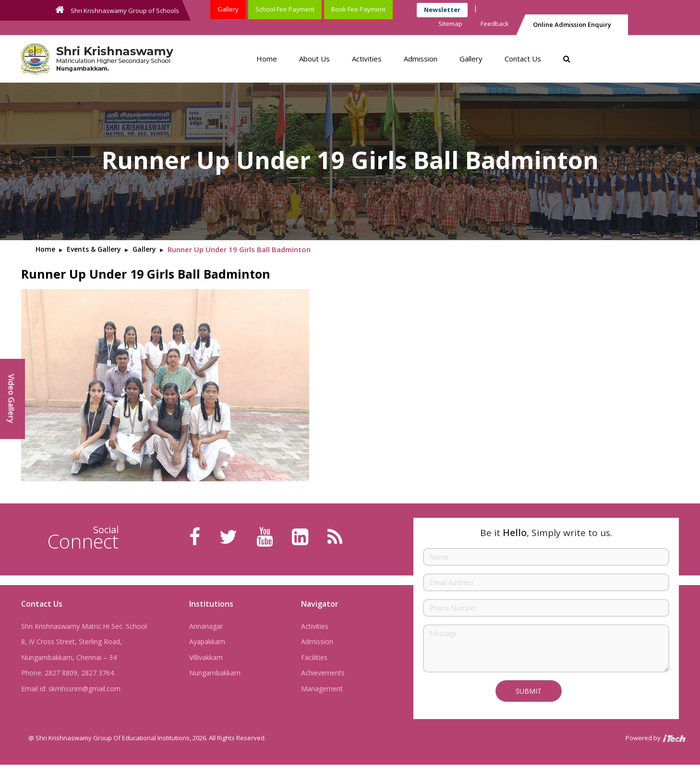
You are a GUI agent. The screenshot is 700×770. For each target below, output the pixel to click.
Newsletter (442, 10)
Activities (367, 59)
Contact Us (523, 59)
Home (267, 59)
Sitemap (450, 24)
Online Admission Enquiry (572, 24)
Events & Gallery (94, 249)
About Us (314, 59)
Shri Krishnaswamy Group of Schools (117, 10)
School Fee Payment (285, 9)
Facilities (314, 657)
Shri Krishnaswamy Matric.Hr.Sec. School (84, 626)
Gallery (228, 9)
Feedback (495, 24)
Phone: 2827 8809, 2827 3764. (68, 673)
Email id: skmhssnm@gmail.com (71, 689)
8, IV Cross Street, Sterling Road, (72, 642)
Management (322, 689)
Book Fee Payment (358, 9)
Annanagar (206, 626)
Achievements (323, 673)
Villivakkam (206, 657)
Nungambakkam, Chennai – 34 (69, 657)
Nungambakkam (215, 673)
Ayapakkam (207, 642)
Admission (421, 59)
